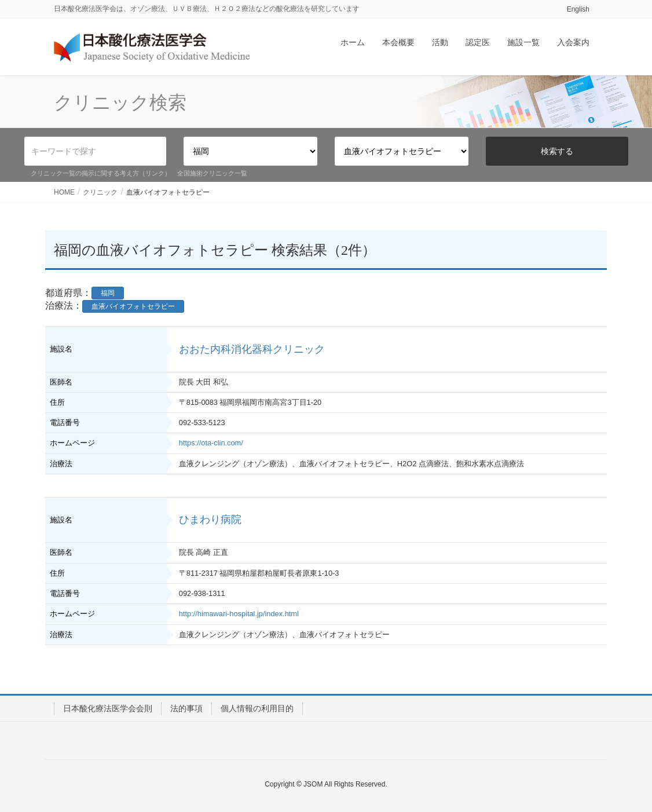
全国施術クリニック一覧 (212, 173)
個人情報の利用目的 (257, 708)
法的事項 (186, 708)
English (578, 9)
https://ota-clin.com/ (211, 443)
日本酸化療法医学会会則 (108, 708)
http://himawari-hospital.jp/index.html (239, 614)
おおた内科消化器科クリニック (252, 349)
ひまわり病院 (210, 520)
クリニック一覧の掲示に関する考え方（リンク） (101, 173)
